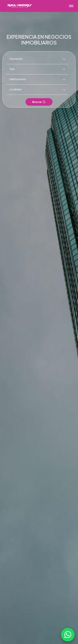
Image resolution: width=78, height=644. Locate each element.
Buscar (39, 102)
